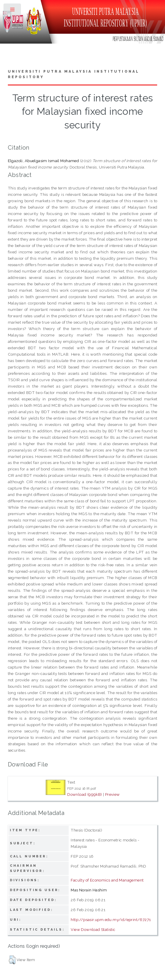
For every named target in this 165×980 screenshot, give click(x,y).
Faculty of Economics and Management (107, 880)
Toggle (13, 11)
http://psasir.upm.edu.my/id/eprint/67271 (111, 920)
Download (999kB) (85, 794)
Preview (112, 794)
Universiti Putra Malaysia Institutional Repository (74, 74)
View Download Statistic (93, 929)
